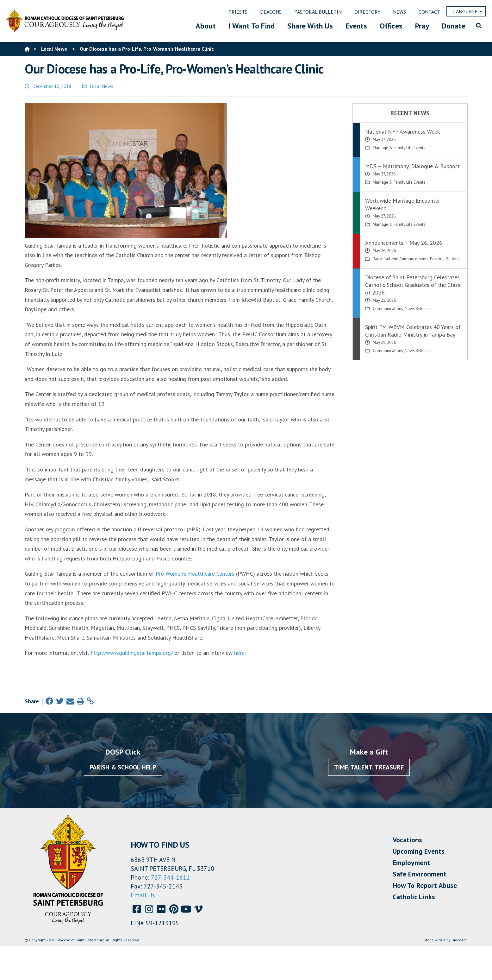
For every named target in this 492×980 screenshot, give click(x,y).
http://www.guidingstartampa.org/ (132, 653)
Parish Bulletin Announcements (401, 259)
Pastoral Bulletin (445, 259)
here (239, 653)
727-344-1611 (170, 877)
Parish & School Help (123, 767)
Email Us (143, 895)
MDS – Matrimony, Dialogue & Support (412, 166)
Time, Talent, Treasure (369, 767)
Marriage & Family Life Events (399, 148)
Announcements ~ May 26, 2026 (404, 243)
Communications (388, 309)
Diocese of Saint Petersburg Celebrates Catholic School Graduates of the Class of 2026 (413, 285)
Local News (102, 86)
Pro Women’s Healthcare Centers (195, 574)
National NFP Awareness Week (402, 132)
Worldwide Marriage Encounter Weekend (403, 204)
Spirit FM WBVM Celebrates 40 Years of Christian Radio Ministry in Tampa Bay (413, 331)
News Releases (418, 309)
